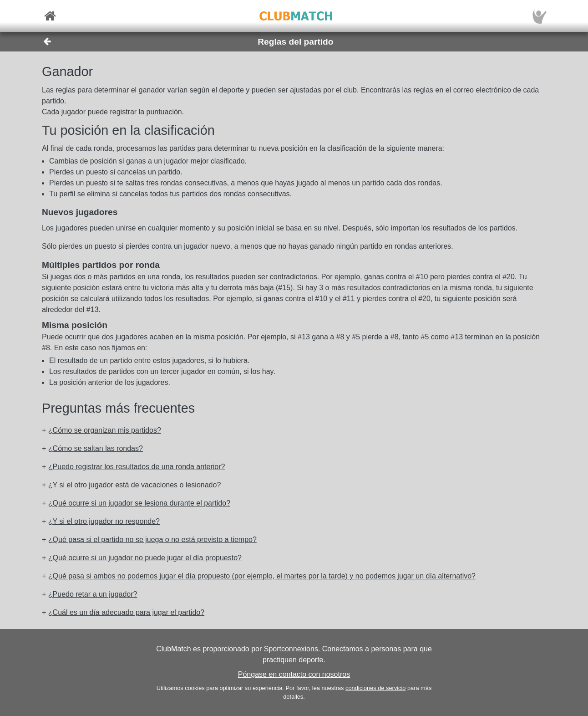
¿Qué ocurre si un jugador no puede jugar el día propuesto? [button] (145, 558)
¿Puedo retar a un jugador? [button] (93, 594)
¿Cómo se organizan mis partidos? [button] (105, 430)
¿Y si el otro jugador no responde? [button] (104, 521)
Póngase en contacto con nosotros (294, 674)
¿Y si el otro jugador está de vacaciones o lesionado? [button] (135, 485)
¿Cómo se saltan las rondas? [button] (96, 448)
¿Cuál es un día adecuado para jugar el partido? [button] (126, 612)
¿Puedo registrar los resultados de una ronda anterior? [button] (137, 467)
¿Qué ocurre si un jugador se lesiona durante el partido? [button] (139, 503)
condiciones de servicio (375, 688)
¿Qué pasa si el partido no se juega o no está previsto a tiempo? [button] (152, 540)
